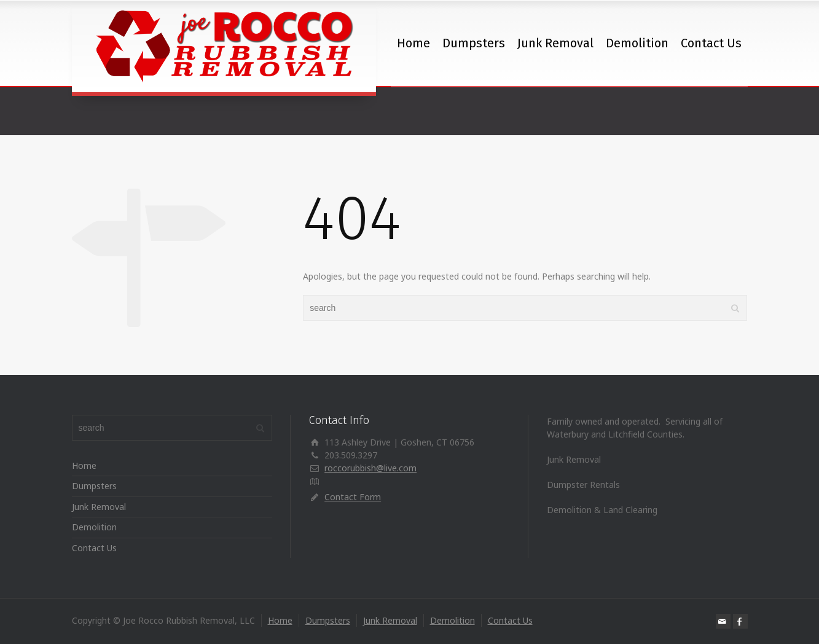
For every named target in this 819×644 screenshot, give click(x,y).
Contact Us (711, 43)
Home (413, 43)
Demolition (637, 43)
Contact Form (353, 497)
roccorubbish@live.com (370, 468)
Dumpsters (474, 43)
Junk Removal (555, 43)
